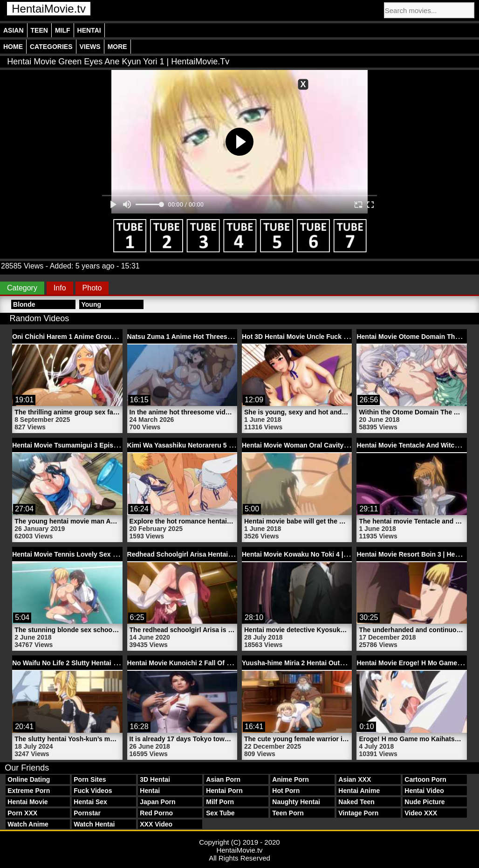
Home (13, 47)
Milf (63, 30)
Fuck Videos (93, 791)
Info (60, 288)
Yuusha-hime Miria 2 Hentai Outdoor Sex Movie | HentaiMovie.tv (341, 663)
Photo (92, 288)
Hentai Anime (359, 791)
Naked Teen (356, 802)
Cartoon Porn (425, 779)
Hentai (89, 30)
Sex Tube (220, 813)
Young (91, 304)
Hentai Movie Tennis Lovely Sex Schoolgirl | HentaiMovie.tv (104, 554)
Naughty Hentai (296, 802)
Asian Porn (223, 779)
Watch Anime (28, 824)
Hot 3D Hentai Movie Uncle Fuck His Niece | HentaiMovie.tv (333, 337)
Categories (51, 47)
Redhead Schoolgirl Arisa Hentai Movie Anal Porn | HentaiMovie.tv (230, 554)
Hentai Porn (224, 791)
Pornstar (87, 813)
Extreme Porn (29, 791)
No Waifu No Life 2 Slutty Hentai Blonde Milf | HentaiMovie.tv (106, 663)
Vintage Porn (358, 813)
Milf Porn (220, 802)
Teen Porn (288, 813)
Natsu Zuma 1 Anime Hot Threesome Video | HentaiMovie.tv (219, 337)
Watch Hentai (94, 824)
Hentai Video (424, 791)
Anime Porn (291, 779)
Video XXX (421, 813)
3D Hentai (155, 779)
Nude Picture (424, 802)
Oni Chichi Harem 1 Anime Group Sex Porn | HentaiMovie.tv (104, 337)
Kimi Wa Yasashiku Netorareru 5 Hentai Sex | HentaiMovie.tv (220, 445)
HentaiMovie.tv (49, 9)
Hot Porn (286, 791)
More (117, 47)
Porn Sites (90, 779)
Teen (39, 30)
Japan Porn (157, 802)
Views (90, 47)
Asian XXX (355, 779)
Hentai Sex (90, 802)
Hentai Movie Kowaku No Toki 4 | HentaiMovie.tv (316, 554)
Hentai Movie (27, 802)
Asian (14, 30)
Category (22, 288)
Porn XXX (22, 813)
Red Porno (156, 813)
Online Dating (29, 779)
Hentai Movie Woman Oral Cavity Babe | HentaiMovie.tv (327, 445)
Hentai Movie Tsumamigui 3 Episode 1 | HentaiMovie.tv (97, 445)
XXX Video (156, 824)
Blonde (24, 304)
